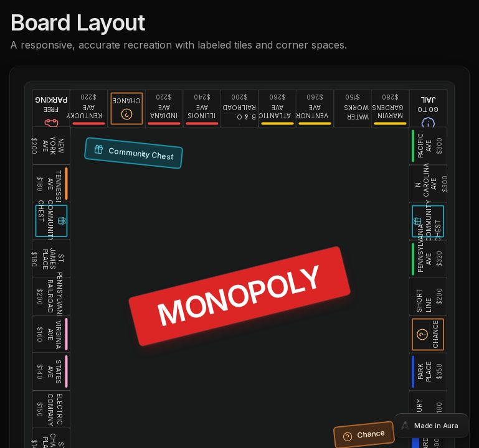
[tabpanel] (239, 224)
